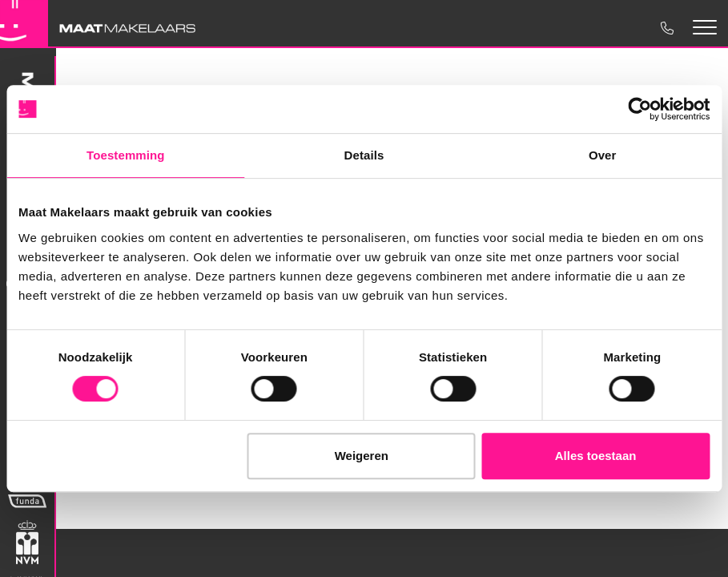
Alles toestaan (596, 456)
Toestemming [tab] (126, 155)
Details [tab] (364, 155)
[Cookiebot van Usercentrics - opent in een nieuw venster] (640, 109)
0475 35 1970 (666, 28)
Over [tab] (603, 155)
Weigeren (362, 456)
